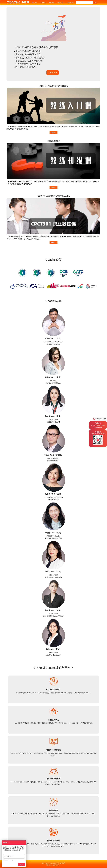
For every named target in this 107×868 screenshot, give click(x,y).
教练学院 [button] (61, 3)
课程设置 (52, 3)
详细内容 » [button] (53, 133)
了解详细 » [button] (52, 73)
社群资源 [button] (71, 3)
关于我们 (43, 3)
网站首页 (35, 3)
